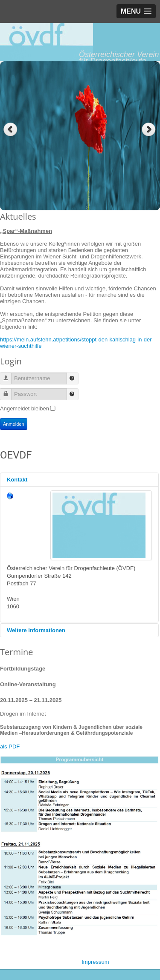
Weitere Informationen (36, 630)
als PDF (10, 746)
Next (150, 130)
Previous (10, 130)
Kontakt (17, 480)
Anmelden (14, 424)
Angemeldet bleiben (25, 408)
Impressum (95, 962)
